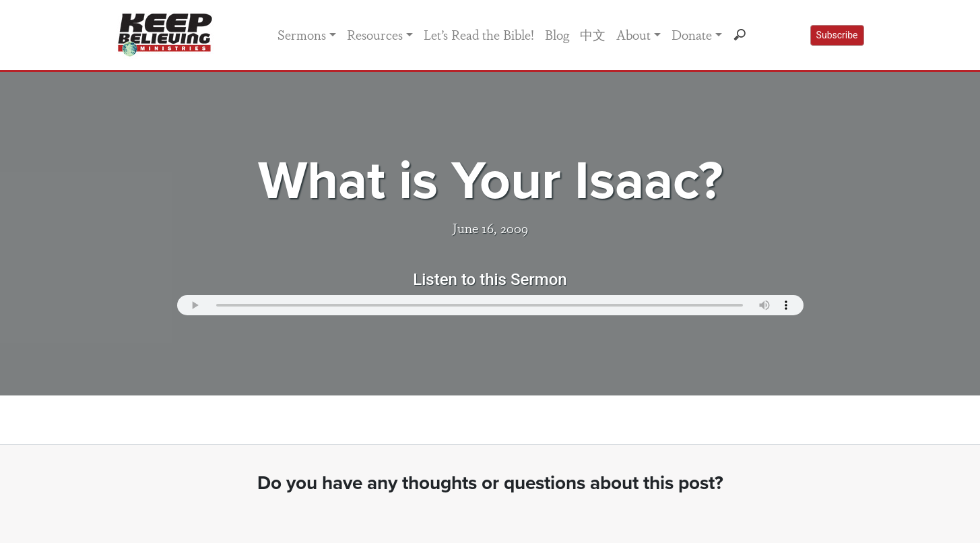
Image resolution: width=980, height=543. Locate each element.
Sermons (302, 34)
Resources (375, 34)
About (633, 34)
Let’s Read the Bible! (479, 34)
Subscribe (837, 35)
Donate (692, 34)
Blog (557, 34)
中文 (593, 34)
